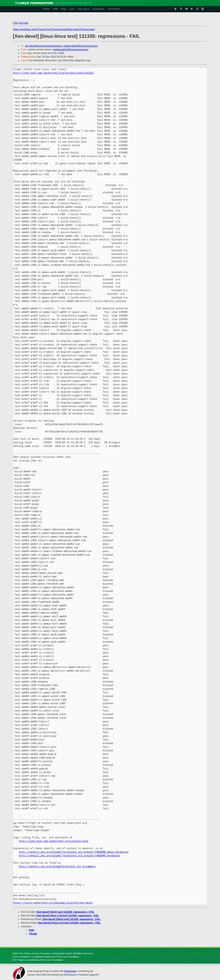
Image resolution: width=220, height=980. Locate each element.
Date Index (73, 29)
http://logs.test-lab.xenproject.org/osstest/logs (54, 841)
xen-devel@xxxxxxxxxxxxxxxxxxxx (43, 46)
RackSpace (70, 971)
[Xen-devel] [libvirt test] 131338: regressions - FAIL (65, 912)
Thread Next (59, 29)
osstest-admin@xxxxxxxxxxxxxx (80, 46)
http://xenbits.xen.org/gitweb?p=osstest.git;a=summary (57, 867)
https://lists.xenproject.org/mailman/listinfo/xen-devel (53, 903)
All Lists (24, 23)
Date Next (31, 29)
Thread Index (87, 29)
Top (15, 23)
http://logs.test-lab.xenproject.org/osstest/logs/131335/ (54, 73)
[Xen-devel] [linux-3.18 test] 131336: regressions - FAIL (67, 916)
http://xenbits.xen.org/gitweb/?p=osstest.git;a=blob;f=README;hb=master (70, 856)
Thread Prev (44, 29)
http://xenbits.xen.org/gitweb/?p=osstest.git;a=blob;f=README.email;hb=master (74, 852)
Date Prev (19, 29)
